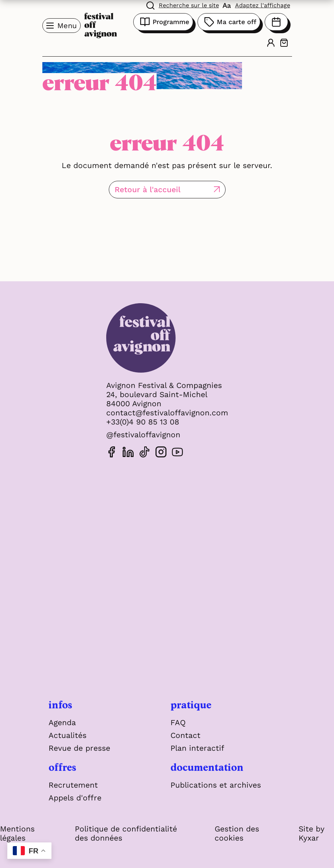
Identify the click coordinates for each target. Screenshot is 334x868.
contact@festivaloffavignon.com (167, 413)
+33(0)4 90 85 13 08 (143, 422)
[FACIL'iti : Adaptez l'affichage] (256, 5)
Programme (163, 22)
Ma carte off (229, 22)
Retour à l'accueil (148, 189)
